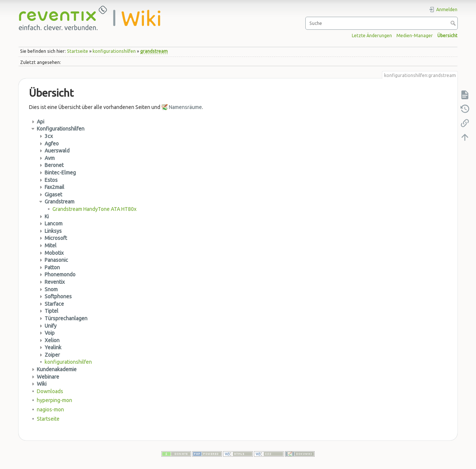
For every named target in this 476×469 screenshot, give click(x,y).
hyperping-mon (54, 400)
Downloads (50, 391)
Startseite (78, 51)
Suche (454, 23)
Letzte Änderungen (372, 36)
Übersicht (447, 36)
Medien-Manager (415, 36)
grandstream (154, 51)
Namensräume (185, 107)
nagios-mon (50, 409)
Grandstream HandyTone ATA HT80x (94, 209)
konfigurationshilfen (114, 51)
